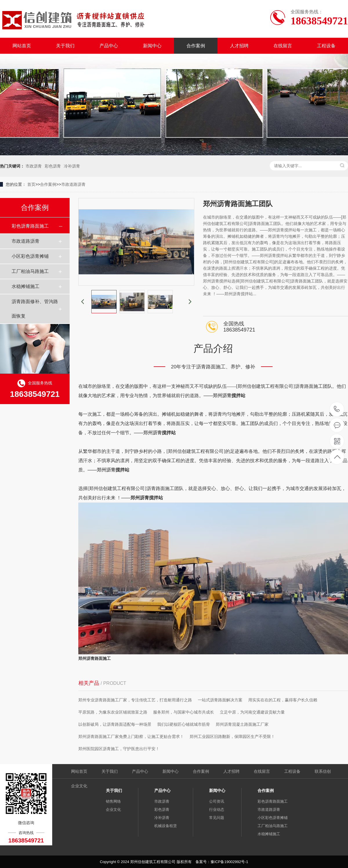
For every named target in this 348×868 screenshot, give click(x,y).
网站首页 (22, 46)
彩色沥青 (53, 166)
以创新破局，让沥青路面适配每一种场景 (115, 724)
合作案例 (196, 46)
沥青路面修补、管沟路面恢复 (35, 309)
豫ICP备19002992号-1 (229, 862)
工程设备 (326, 46)
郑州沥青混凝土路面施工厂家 (242, 724)
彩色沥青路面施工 (30, 226)
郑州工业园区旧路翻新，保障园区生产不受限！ (232, 736)
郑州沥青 (222, 396)
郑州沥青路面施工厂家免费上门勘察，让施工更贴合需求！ (131, 736)
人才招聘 (239, 46)
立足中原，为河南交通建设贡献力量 (252, 712)
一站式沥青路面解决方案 (220, 700)
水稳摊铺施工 (26, 286)
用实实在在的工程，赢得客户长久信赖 (283, 700)
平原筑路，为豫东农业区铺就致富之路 (113, 712)
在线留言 (283, 46)
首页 (31, 184)
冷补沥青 (72, 166)
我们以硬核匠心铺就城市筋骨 (184, 724)
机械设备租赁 (166, 826)
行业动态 (217, 810)
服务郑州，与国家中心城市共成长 (184, 712)
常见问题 (217, 818)
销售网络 (113, 801)
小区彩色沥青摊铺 (30, 256)
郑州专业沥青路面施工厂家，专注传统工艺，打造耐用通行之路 (135, 700)
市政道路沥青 (73, 184)
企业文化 (79, 786)
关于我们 (65, 46)
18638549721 (337, 409)
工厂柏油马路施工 (30, 271)
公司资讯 (217, 801)
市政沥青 (34, 166)
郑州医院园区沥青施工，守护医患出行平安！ (119, 749)
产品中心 (109, 46)
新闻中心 (152, 46)
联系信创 (323, 771)
